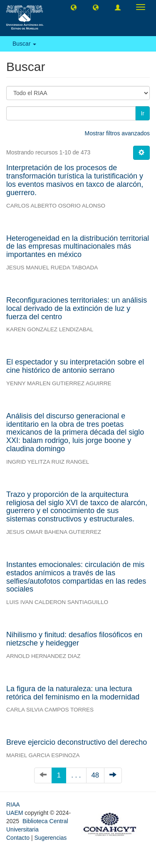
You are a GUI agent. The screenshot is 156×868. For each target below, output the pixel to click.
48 (95, 775)
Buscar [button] (24, 44)
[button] (74, 7)
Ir (142, 113)
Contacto (18, 838)
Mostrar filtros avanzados (117, 133)
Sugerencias (50, 838)
